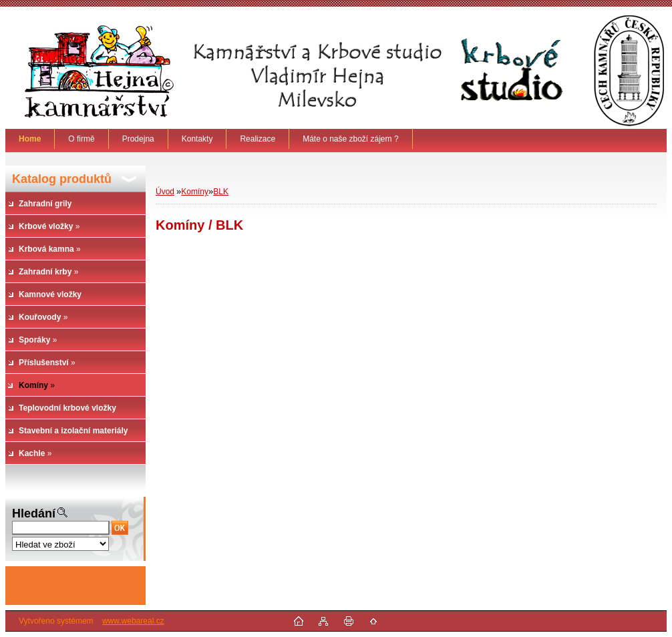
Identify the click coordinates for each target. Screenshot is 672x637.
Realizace (258, 139)
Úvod (165, 192)
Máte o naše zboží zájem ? (350, 139)
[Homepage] (30, 139)
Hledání (34, 513)
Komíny (195, 192)
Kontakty (197, 139)
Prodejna (138, 139)
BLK (221, 192)
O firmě (81, 139)
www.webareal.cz (133, 621)
